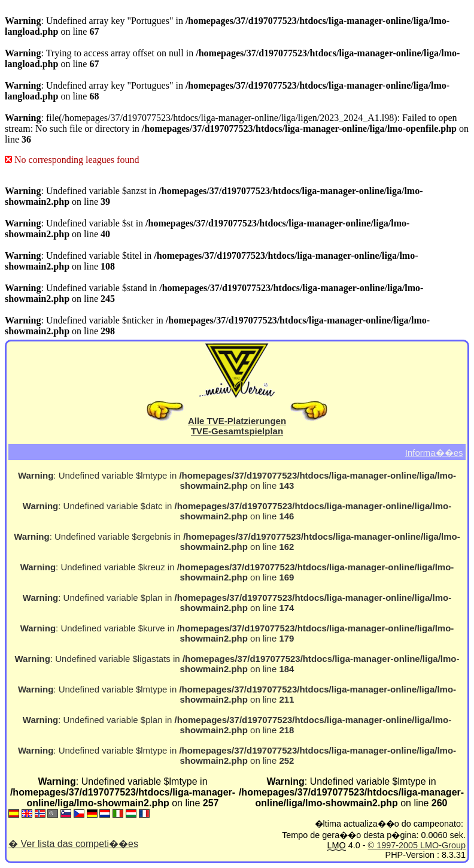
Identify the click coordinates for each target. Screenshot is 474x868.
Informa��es (434, 452)
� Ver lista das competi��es (73, 844)
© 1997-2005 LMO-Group (417, 845)
